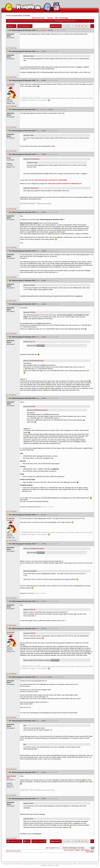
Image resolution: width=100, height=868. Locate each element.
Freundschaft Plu (67, 864)
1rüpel (32, 56)
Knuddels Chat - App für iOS (42, 864)
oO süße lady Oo (35, 159)
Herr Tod (32, 342)
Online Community (88, 864)
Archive (30, 21)
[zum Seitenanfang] (11, 48)
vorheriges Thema (14, 841)
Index (27, 841)
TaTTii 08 (33, 312)
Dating (80, 864)
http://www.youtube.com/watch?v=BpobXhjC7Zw (65, 184)
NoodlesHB (33, 571)
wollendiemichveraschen (37, 361)
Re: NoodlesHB (41, 677)
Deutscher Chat (8, 864)
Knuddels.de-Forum (13, 21)
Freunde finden (56, 864)
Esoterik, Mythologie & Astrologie (43, 21)
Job (57, 865)
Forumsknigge (64, 18)
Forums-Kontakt (69, 850)
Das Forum (23, 21)
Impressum (51, 865)
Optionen (11, 26)
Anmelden (26, 15)
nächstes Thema (39, 841)
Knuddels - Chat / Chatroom (82, 850)
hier (54, 146)
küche (32, 803)
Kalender (50, 18)
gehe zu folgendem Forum (52, 848)
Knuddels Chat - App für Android (23, 864)
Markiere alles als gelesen (14, 851)
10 (82, 26)
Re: (39, 51)
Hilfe (56, 18)
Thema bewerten (25, 26)
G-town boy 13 (34, 188)
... (71, 26)
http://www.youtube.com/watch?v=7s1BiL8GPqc (51, 180)
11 (86, 26)
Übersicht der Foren (38, 18)
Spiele (75, 864)
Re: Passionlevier (42, 30)
